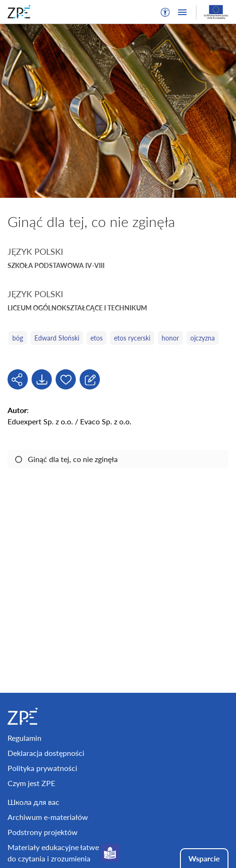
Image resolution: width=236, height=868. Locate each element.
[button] (165, 12)
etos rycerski (132, 338)
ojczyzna (203, 338)
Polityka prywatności (42, 768)
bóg (18, 338)
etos (97, 338)
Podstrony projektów (43, 832)
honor (170, 338)
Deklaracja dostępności (46, 753)
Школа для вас (33, 802)
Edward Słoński (57, 338)
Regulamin (24, 738)
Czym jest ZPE (31, 783)
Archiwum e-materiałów (48, 817)
